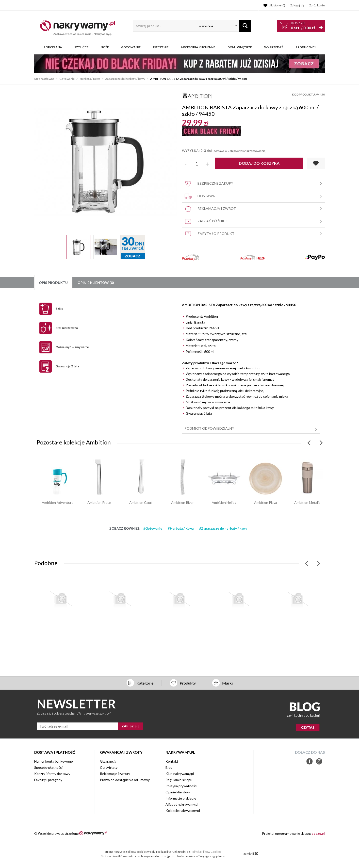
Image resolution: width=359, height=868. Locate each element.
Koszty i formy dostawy (52, 774)
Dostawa (254, 196)
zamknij (251, 853)
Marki (227, 683)
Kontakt (172, 761)
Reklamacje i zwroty (115, 774)
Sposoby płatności (48, 767)
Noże (105, 47)
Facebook (310, 761)
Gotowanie (131, 47)
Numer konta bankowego (54, 761)
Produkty (188, 683)
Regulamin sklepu (179, 780)
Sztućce (81, 47)
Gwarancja (108, 761)
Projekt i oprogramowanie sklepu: (294, 834)
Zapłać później (254, 221)
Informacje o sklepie (181, 798)
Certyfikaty (109, 767)
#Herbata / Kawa (181, 528)
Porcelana (53, 47)
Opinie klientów (178, 792)
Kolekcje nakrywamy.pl (183, 811)
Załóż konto (317, 5)
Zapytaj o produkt (254, 234)
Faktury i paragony (48, 780)
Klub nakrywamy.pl (180, 774)
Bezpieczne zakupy (254, 184)
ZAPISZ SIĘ (131, 726)
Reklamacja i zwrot (254, 209)
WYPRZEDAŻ (274, 47)
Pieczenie (161, 47)
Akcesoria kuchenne (198, 47)
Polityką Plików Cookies (206, 852)
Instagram (319, 761)
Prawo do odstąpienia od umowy (125, 780)
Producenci (306, 47)
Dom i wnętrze (240, 47)
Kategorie (145, 683)
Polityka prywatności (181, 786)
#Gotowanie (153, 528)
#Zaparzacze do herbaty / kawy (223, 528)
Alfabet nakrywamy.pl (182, 804)
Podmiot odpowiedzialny (251, 429)
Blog (169, 767)
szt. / (303, 25)
